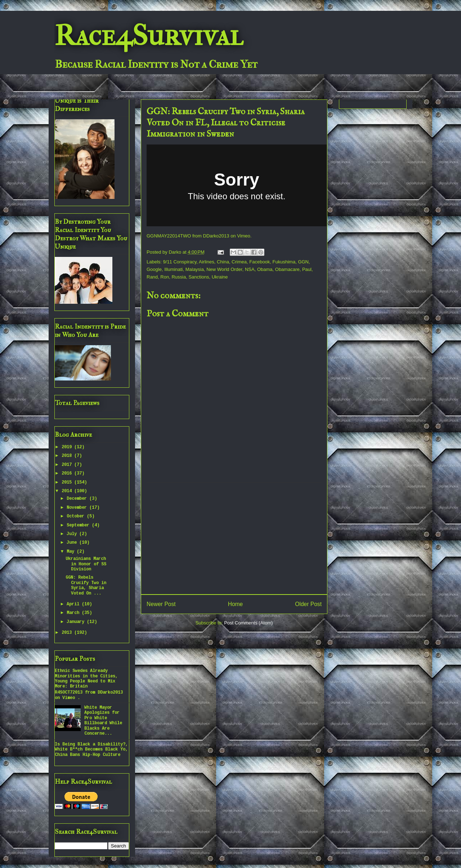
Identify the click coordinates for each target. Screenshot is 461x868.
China (223, 262)
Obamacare (287, 269)
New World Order (224, 269)
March (74, 613)
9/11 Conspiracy (180, 262)
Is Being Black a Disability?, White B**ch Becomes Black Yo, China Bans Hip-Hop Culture (91, 750)
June (73, 543)
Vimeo (244, 236)
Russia (179, 277)
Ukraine (220, 277)
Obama (265, 269)
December (78, 499)
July (73, 534)
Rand (152, 277)
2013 (68, 633)
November (78, 508)
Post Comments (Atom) (248, 623)
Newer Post (161, 604)
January (77, 622)
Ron (165, 277)
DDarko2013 (216, 236)
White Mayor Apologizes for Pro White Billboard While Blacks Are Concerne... (103, 721)
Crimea (239, 262)
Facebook (259, 262)
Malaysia (195, 269)
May (72, 552)
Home (236, 604)
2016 (68, 473)
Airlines (207, 262)
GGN (303, 262)
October (77, 516)
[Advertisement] (234, 538)
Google (154, 269)
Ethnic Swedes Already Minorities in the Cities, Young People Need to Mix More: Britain (86, 679)
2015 (68, 482)
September (79, 525)
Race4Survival (149, 36)
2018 (68, 456)
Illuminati (173, 269)
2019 (68, 447)
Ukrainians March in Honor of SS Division (86, 564)
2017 (68, 465)
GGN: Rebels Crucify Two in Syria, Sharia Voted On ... (86, 585)
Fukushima (284, 262)
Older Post (308, 604)
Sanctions (199, 277)
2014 (68, 491)
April (74, 604)
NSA (250, 269)
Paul (307, 269)
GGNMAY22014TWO (169, 236)
